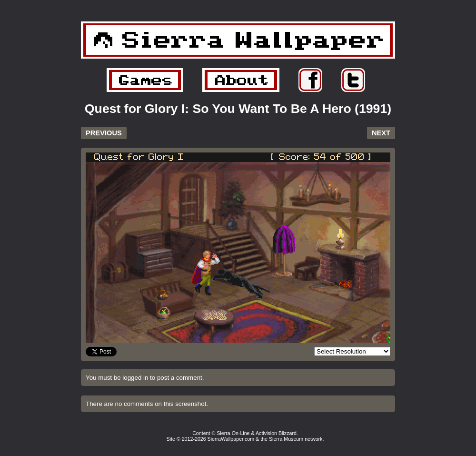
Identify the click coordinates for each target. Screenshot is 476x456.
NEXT (381, 133)
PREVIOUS (104, 133)
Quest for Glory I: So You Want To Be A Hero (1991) (238, 109)
